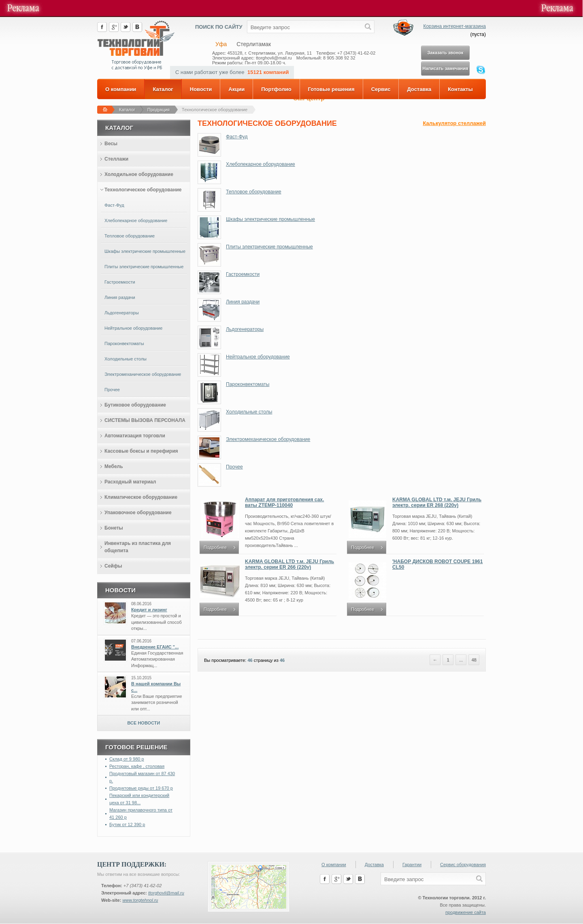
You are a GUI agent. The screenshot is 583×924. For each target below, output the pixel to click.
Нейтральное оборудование (258, 357)
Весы (111, 144)
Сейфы (113, 566)
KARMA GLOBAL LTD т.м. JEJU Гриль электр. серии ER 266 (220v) (289, 564)
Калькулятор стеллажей (454, 123)
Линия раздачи (243, 302)
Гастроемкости (243, 274)
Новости (201, 89)
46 (250, 660)
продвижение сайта (466, 912)
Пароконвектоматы (248, 384)
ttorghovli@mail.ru (166, 893)
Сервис (381, 89)
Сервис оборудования (463, 865)
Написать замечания (446, 68)
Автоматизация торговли (135, 436)
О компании (121, 89)
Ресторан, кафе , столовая (137, 766)
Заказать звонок (445, 53)
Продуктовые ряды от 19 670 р (141, 788)
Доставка (419, 89)
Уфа (221, 44)
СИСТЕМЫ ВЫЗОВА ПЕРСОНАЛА (145, 420)
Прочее (234, 467)
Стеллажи (116, 159)
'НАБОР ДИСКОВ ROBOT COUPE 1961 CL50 (437, 564)
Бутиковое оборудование (135, 405)
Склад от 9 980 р (127, 759)
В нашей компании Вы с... (156, 687)
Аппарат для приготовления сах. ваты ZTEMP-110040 (284, 502)
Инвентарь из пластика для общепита (138, 547)
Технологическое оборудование (215, 110)
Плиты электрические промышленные (269, 247)
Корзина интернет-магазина (454, 26)
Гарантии (412, 865)
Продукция (159, 110)
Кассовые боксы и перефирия (141, 451)
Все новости (144, 723)
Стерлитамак (254, 44)
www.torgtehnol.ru (140, 900)
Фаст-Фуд (237, 137)
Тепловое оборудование (254, 192)
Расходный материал (130, 482)
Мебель (114, 466)
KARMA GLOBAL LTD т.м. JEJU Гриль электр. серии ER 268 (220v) (437, 502)
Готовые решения (331, 89)
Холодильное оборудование (139, 174)
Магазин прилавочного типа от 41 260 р (141, 814)
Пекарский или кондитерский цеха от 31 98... (139, 799)
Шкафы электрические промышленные (270, 219)
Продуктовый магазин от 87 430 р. (142, 777)
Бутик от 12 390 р (127, 824)
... (461, 660)
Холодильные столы (249, 412)
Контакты (460, 89)
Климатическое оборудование (141, 497)
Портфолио (276, 89)
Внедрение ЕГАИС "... (155, 647)
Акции (236, 89)
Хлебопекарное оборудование (261, 164)
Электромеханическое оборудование (268, 439)
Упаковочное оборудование (138, 513)
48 (474, 660)
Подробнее (215, 547)
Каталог (163, 89)
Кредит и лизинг (149, 610)
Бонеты (114, 528)
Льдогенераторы (245, 329)
